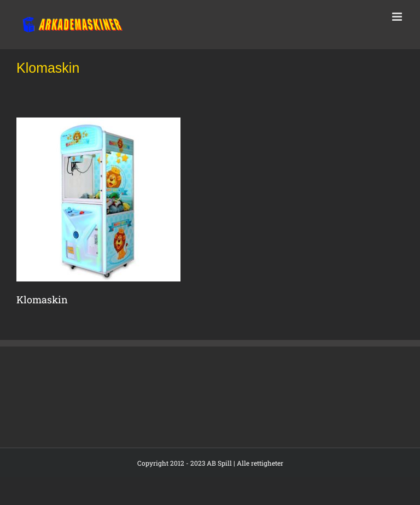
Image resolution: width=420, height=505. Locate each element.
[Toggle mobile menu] (398, 17)
